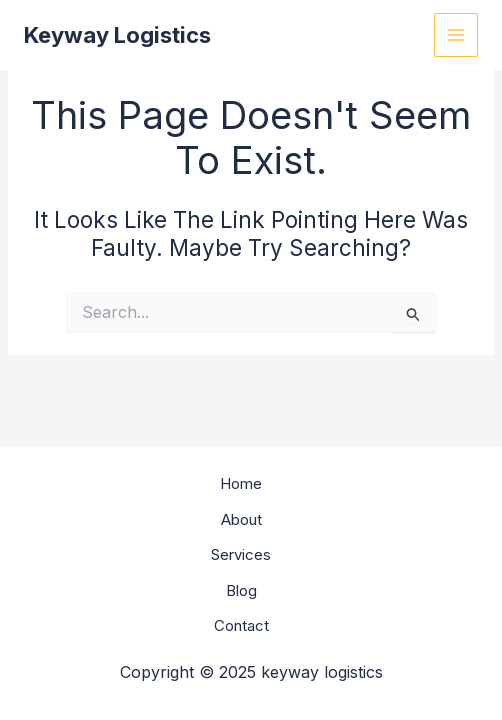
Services (241, 554)
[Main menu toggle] (456, 35)
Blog (241, 590)
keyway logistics (117, 35)
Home (241, 483)
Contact (241, 625)
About (241, 519)
